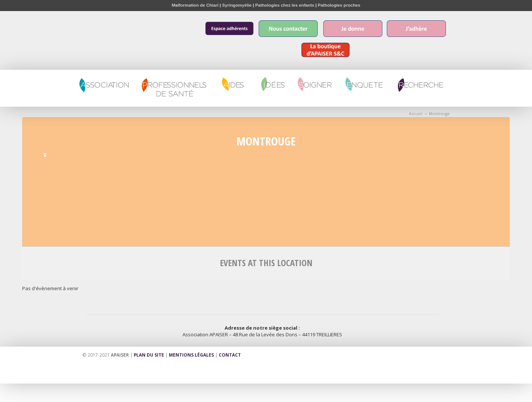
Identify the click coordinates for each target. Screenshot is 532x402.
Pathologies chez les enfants (285, 5)
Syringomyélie (237, 5)
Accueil (416, 114)
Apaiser (108, 32)
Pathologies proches (339, 5)
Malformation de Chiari (195, 5)
